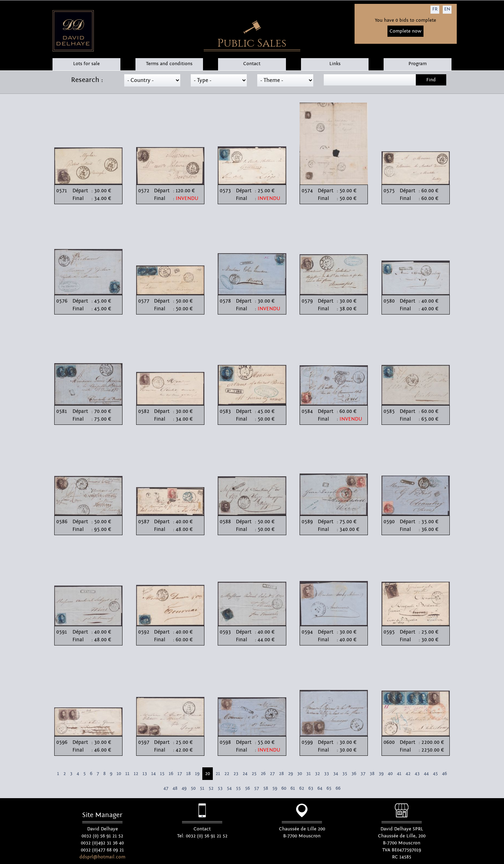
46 (444, 774)
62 (302, 788)
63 (311, 788)
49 (184, 788)
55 (238, 788)
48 (175, 788)
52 (211, 788)
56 (247, 788)
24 (245, 774)
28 (281, 774)
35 (345, 774)
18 (188, 774)
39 (381, 774)
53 (220, 788)
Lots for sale (86, 64)
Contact (252, 64)
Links (335, 64)
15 (162, 774)
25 (254, 774)
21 (218, 774)
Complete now (405, 31)
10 (119, 774)
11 (127, 774)
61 (293, 788)
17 (180, 774)
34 (336, 774)
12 (136, 774)
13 (145, 774)
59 (275, 788)
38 (372, 774)
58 (266, 788)
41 (399, 774)
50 (193, 788)
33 (327, 774)
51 (202, 788)
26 (263, 774)
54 (229, 788)
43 (417, 774)
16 (171, 774)
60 (284, 788)
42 (408, 774)
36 (354, 774)
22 (227, 774)
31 (309, 774)
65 (329, 788)
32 (317, 774)
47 (166, 788)
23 (236, 774)
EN (447, 9)
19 (197, 774)
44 (426, 774)
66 (338, 788)
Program (418, 64)
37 (363, 774)
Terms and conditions (169, 64)
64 (320, 788)
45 (435, 774)
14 (153, 774)
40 (390, 774)
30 (300, 774)
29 (290, 774)
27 (272, 774)
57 (257, 788)
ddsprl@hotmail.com (102, 857)
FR (435, 9)
